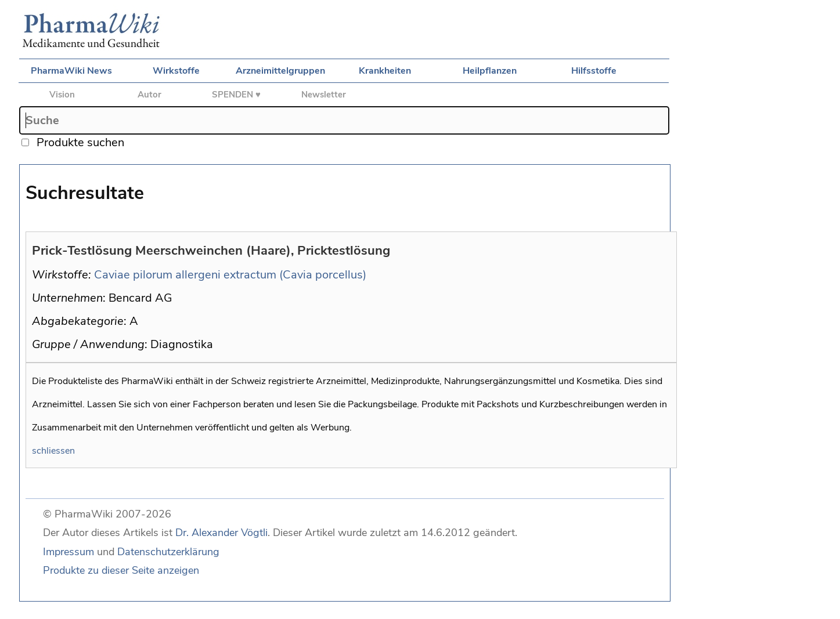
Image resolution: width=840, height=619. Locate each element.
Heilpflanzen (490, 71)
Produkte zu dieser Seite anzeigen (121, 570)
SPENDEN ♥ (236, 95)
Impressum (69, 552)
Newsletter (324, 95)
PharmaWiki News (71, 71)
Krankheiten (385, 71)
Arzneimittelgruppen (280, 71)
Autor (149, 95)
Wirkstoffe (176, 71)
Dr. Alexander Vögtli (221, 533)
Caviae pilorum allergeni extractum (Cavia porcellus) (230, 275)
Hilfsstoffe (594, 71)
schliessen (53, 451)
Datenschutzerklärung (168, 552)
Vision (62, 95)
